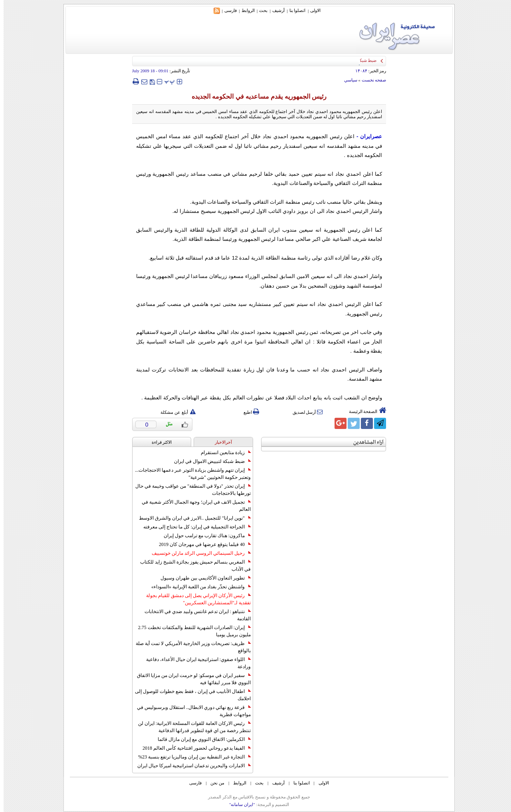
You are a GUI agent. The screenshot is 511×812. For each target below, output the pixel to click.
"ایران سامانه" (239, 804)
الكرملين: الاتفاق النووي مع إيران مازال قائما (201, 739)
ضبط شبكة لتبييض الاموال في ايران (209, 461)
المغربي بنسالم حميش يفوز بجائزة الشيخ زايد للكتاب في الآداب (192, 566)
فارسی (227, 10)
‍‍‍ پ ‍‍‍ (166, 81)
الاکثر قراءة (158, 442)
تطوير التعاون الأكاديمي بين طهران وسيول (202, 578)
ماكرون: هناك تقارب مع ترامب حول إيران (204, 536)
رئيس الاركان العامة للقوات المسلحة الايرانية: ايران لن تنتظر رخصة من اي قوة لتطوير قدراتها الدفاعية (191, 727)
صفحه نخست (370, 80)
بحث (260, 10)
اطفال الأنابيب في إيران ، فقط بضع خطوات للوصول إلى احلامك (189, 695)
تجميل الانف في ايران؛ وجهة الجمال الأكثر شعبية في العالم (193, 506)
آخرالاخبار (220, 442)
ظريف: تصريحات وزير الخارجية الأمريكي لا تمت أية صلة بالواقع (190, 647)
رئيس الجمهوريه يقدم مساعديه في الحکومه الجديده (256, 96)
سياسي (347, 80)
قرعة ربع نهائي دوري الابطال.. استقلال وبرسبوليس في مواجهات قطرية (190, 711)
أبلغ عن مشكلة (174, 412)
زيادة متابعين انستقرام (222, 453)
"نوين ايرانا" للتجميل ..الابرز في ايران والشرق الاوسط (191, 518)
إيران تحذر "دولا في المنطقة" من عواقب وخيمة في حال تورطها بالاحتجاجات (189, 490)
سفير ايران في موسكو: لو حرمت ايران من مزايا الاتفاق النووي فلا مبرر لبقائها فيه (190, 679)
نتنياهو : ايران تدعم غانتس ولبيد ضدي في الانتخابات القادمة (194, 615)
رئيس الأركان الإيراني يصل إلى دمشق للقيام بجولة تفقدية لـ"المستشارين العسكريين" (195, 599)
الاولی (312, 10)
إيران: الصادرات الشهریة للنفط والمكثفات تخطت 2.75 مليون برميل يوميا (191, 631)
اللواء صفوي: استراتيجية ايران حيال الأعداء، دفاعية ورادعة (195, 663)
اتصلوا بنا (294, 10)
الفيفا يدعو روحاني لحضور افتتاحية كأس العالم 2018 (193, 748)
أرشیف (275, 10)
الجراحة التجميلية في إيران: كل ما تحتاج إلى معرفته (193, 527)
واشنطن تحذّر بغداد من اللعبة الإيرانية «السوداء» (197, 587)
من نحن (214, 783)
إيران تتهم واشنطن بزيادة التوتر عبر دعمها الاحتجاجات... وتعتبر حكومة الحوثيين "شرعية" (189, 474)
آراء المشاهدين (365, 442)
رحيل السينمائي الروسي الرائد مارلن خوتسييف (198, 553)
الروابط (245, 10)
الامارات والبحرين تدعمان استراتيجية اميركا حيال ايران (190, 766)
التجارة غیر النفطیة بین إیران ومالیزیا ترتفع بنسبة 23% (191, 757)
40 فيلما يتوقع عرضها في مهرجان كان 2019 (201, 544)
